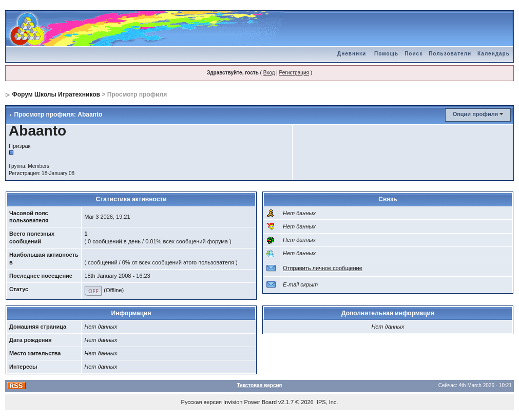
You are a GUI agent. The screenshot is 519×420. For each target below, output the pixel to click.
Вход (269, 73)
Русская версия (201, 402)
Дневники (352, 54)
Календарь (494, 54)
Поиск (414, 54)
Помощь (386, 54)
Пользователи (450, 54)
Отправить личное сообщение (323, 268)
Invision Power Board (250, 402)
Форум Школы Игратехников (56, 94)
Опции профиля (475, 114)
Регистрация (294, 73)
